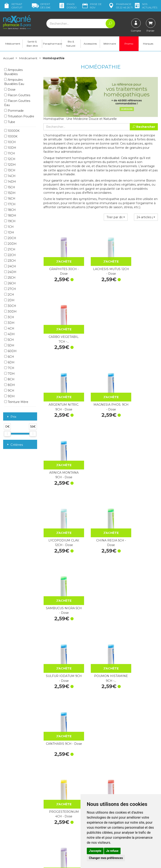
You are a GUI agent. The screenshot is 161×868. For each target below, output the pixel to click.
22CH (10, 255)
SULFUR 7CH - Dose (101, 569)
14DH (10, 182)
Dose (10, 90)
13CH (10, 171)
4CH (9, 329)
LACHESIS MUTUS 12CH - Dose (101, 265)
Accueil (8, 59)
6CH (9, 357)
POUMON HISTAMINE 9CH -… (101, 447)
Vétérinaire (110, 44)
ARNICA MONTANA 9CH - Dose (141, 326)
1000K (11, 137)
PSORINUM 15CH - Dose (141, 630)
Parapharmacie (52, 44)
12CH (10, 159)
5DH (9, 346)
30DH (10, 312)
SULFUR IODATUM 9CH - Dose (60, 447)
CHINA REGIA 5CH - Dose (101, 387)
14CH (10, 176)
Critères (15, 445)
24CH (10, 267)
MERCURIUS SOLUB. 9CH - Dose (101, 691)
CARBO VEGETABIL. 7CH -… (141, 265)
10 (95, 719)
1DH (9, 233)
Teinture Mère (16, 402)
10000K (12, 131)
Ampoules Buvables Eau (14, 82)
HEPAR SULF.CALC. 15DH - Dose (60, 569)
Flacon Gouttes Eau (17, 103)
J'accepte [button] (95, 851)
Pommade (14, 111)
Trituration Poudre (19, 117)
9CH (9, 391)
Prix (11, 417)
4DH (9, 334)
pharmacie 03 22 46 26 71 (120, 6)
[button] (116, 218)
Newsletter (51, 793)
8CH (9, 380)
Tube (10, 122)
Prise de (92, 6)
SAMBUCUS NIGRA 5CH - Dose (141, 387)
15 (103, 719)
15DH (10, 193)
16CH (10, 199)
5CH (9, 340)
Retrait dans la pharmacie (133, 753)
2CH (9, 295)
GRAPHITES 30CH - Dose (60, 265)
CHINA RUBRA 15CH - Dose (141, 691)
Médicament (13, 44)
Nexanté (30, 862)
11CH (10, 154)
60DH (10, 351)
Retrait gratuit (13, 6)
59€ (41, 6)
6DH (9, 363)
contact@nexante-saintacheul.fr (16, 813)
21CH (10, 250)
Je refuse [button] (112, 851)
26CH (10, 283)
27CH (10, 289)
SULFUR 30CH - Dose (141, 508)
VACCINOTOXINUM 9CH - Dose (60, 691)
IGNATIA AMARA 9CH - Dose (60, 630)
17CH (10, 204)
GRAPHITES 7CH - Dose (101, 508)
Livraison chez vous (137, 759)
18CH (10, 210)
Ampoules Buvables (13, 72)
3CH (9, 317)
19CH (10, 221)
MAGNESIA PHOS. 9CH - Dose (101, 326)
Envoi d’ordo (67, 6)
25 (120, 719)
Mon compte (12, 825)
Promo (129, 44)
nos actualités (145, 6)
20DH (10, 244)
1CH (9, 227)
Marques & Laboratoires (60, 789)
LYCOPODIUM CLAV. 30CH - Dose (101, 630)
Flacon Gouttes (17, 95)
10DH (10, 148)
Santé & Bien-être (32, 44)
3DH (9, 323)
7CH (9, 368)
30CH (10, 306)
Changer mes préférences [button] (106, 858)
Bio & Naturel (71, 44)
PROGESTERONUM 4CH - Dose (60, 508)
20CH (10, 238)
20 (112, 719)
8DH (10, 385)
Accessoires (90, 44)
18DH (10, 216)
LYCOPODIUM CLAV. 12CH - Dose (60, 387)
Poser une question (16, 822)
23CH (10, 261)
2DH (9, 300)
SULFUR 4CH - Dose (141, 569)
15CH (10, 187)
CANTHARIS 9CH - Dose (141, 447)
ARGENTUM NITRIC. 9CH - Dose (60, 326)
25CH (10, 278)
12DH (10, 165)
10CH (10, 142)
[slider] (7, 434)
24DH (10, 272)
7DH (9, 374)
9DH (9, 396)
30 (129, 719)
